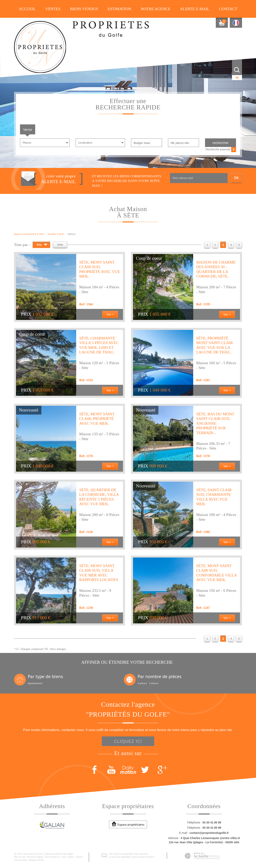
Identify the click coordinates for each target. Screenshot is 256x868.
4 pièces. (142, 683)
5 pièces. (154, 683)
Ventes (53, 9)
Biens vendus (84, 9)
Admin (71, 857)
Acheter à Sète (56, 234)
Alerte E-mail (195, 9)
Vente (28, 129)
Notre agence (156, 9)
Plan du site (20, 857)
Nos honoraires (52, 857)
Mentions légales (35, 857)
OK (236, 178)
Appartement (35, 683)
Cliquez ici (128, 741)
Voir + (110, 314)
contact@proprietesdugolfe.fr (209, 833)
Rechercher (220, 143)
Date (60, 245)
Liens (64, 857)
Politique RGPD (36, 860)
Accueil (27, 9)
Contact (228, 9)
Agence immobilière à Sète (29, 234)
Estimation (119, 9)
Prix (42, 245)
